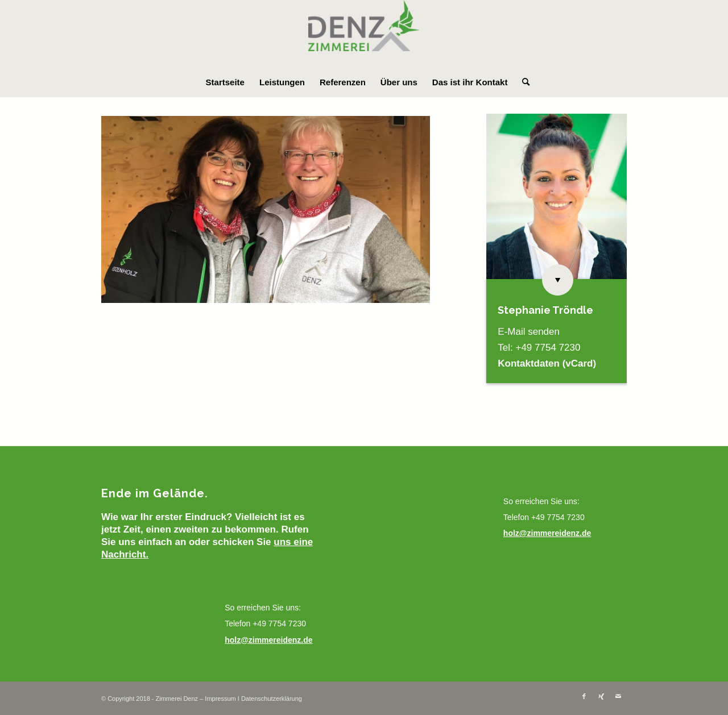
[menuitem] (225, 82)
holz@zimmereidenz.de (268, 640)
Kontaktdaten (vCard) (547, 363)
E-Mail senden (529, 332)
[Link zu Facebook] (584, 696)
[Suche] (522, 82)
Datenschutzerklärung (272, 699)
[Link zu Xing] (601, 696)
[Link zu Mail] (618, 696)
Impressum (220, 699)
